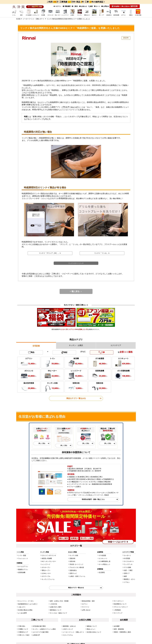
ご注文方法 (54, 604)
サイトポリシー (119, 601)
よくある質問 (22, 613)
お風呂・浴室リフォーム (77, 576)
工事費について (23, 629)
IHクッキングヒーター (49, 561)
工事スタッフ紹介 (24, 635)
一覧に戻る (75, 291)
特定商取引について (120, 604)
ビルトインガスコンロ (49, 555)
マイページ (85, 607)
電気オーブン (46, 570)
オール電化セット (105, 564)
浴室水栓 (72, 561)
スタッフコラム (68, 635)
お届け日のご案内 (56, 607)
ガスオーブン (46, 567)
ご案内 (75, 6)
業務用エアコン (23, 569)
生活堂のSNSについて (94, 632)
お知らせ (83, 6)
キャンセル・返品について (58, 613)
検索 (90, 6)
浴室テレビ (73, 573)
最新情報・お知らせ (69, 626)
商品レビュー (91, 629)
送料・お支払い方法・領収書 (59, 601)
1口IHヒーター (46, 573)
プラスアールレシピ (70, 107)
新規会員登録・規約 (88, 601)
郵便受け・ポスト (130, 579)
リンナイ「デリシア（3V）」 (49, 253)
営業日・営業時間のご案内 (122, 632)
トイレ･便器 (22, 555)
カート (97, 6)
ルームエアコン (23, 566)
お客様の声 (36, 635)
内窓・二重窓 (128, 570)
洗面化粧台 (73, 570)
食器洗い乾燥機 (47, 558)
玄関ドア (127, 573)
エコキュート (103, 558)
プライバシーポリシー (121, 607)
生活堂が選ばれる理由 (25, 610)
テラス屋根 (127, 567)
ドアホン (127, 582)
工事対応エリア (23, 632)
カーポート (127, 555)
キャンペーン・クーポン (26, 601)
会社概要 (117, 626)
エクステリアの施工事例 (41, 632)
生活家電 (102, 572)
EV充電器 (127, 558)
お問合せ (105, 6)
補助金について (92, 626)
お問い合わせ (86, 610)
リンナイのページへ (75, 263)
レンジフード (46, 564)
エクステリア (116, 345)
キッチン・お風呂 (76, 345)
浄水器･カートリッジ (76, 564)
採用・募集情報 (119, 629)
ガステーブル (46, 576)
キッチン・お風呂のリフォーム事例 (44, 629)
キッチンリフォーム (48, 579)
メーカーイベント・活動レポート (74, 632)
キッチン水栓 (74, 555)
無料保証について (56, 610)
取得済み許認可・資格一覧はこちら (93, 499)
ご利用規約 (117, 610)
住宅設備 (36, 346)
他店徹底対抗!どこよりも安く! (28, 604)
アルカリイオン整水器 (77, 567)
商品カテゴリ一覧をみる (76, 398)
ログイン (57, 6)
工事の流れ (22, 626)
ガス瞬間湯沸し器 (105, 561)
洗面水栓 (72, 558)
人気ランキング (68, 629)
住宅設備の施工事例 (39, 626)
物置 (125, 576)
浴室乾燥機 (22, 572)
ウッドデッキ (128, 564)
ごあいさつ (22, 607)
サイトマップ (118, 613)
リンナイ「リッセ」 (101, 253)
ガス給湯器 (102, 555)
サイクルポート (129, 561)
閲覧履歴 (67, 6)
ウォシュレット (23, 558)
